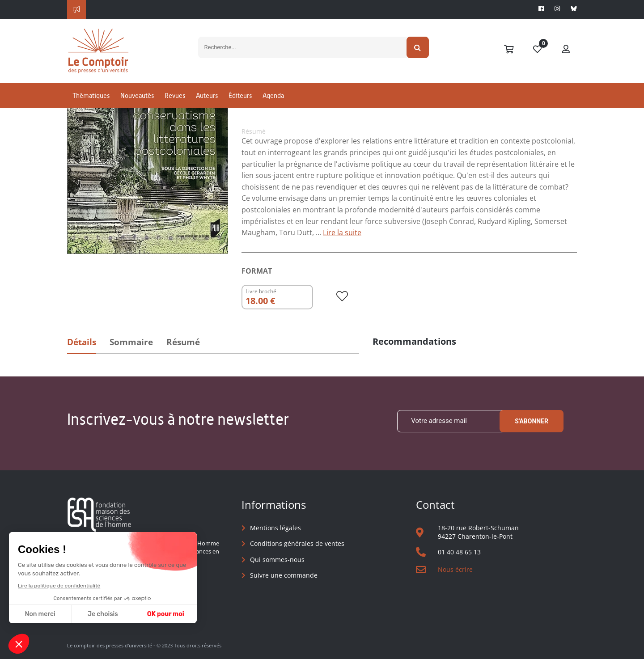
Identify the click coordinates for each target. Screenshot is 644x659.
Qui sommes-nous (277, 560)
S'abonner (532, 421)
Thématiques (91, 95)
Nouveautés (137, 95)
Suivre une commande (284, 575)
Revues (175, 95)
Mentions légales (275, 528)
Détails (82, 342)
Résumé (183, 342)
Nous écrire (455, 569)
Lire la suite (342, 232)
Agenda (273, 95)
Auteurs (207, 95)
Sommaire (131, 342)
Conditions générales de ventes (297, 543)
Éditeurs (240, 95)
